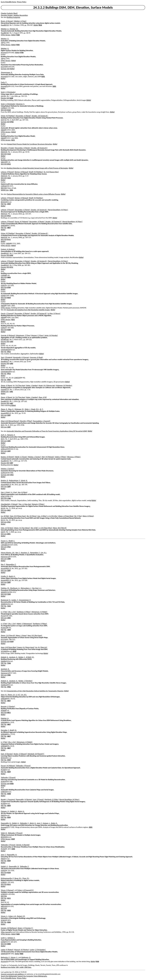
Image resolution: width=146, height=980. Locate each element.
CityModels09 (6, 350)
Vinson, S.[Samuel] (7, 890)
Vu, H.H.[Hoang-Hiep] (51, 172)
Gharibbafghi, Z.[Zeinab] (9, 504)
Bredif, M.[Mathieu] (36, 172)
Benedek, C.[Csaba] (7, 148)
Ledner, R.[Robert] (7, 950)
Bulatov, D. (5, 481)
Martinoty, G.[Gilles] (51, 799)
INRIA (3, 130)
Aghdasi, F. (11, 938)
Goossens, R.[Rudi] (36, 357)
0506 (12, 784)
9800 (21, 954)
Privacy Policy (21, 2)
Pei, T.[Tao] (78, 516)
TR (2, 43)
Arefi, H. (4, 435)
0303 (9, 910)
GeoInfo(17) (5, 390)
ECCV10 (4, 640)
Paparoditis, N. (6, 823)
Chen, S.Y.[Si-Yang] (7, 528)
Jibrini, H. (21, 811)
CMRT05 (4, 792)
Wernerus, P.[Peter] (74, 457)
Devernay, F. (20, 104)
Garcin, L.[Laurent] (7, 313)
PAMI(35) (4, 176)
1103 (11, 342)
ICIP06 (3, 296)
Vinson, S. (4, 916)
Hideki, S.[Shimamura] (24, 624)
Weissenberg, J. (26, 588)
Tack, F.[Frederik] (7, 357)
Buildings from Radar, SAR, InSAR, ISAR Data (16, 967)
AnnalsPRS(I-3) (6, 485)
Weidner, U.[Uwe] (20, 21)
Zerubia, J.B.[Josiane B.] (40, 116)
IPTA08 (3, 711)
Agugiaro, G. (25, 553)
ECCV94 (4, 67)
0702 (12, 122)
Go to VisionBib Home (8, 2)
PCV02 (3, 849)
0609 (9, 772)
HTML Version (6, 35)
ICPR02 (3, 882)
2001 (9, 534)
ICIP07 (3, 285)
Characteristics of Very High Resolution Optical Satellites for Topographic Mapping (35, 691)
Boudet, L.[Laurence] (8, 799)
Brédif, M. (13, 730)
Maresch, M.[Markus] (22, 950)
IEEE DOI (4, 110)
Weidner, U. (5, 29)
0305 (13, 849)
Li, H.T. (18, 695)
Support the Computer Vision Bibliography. (32, 976)
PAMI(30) (4, 237)
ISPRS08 (4, 226)
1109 (9, 594)
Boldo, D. (54, 823)
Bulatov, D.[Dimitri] (7, 457)
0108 (9, 330)
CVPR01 (4, 108)
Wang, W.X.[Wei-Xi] (60, 528)
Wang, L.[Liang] (21, 635)
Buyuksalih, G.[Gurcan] (21, 357)
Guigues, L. (46, 823)
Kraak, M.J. (35, 409)
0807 (9, 228)
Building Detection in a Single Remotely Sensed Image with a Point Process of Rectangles (38, 168)
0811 (9, 713)
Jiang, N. (4, 695)
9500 (97, 961)
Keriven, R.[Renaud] (22, 172)
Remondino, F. (35, 553)
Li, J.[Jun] (14, 492)
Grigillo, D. (4, 576)
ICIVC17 (4, 496)
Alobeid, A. (5, 657)
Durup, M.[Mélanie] (22, 222)
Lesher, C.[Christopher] (38, 950)
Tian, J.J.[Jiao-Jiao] (25, 504)
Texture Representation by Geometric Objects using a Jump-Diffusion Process (34, 194)
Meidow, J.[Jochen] (34, 457)
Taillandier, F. (24, 823)
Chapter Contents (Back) (9, 13)
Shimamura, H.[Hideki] (39, 612)
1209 (9, 415)
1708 (9, 498)
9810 (40, 25)
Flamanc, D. (5, 811)
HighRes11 (5, 661)
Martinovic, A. (15, 588)
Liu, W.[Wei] (5, 516)
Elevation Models (7, 15)
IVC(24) (3, 96)
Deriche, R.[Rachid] (23, 845)
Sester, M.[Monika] (51, 335)
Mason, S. (14, 957)
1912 (9, 522)
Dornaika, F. (5, 730)
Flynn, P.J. (26, 878)
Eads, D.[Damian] (7, 754)
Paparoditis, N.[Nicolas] (24, 799)
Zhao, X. (11, 409)
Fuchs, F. (4, 82)
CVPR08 (4, 275)
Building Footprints (14, 17)
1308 (9, 559)
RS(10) (3, 508)
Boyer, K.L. (18, 878)
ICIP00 (3, 942)
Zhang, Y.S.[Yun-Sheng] (22, 528)
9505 (18, 45)
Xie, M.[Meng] (32, 516)
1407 (11, 403)
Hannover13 (5, 557)
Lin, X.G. (24, 695)
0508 (9, 794)
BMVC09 (4, 202)
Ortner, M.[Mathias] (8, 116)
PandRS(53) (5, 25)
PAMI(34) (4, 152)
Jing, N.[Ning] (22, 492)
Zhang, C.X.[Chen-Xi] (8, 635)
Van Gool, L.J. (37, 588)
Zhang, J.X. (11, 695)
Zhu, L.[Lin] (12, 612)
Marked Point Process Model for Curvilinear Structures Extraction (29, 144)
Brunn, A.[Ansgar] (7, 21)
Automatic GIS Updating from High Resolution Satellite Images (28, 310)
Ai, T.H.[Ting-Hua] (19, 385)
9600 (18, 934)
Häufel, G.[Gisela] (21, 457)
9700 (22, 53)
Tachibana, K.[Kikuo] (24, 612)
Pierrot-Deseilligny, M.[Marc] (58, 210)
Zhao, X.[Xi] (43, 397)
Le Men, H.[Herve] (54, 313)
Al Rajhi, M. (30, 657)
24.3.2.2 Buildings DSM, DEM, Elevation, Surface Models (73, 8)
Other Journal (6, 932)
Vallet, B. (4, 833)
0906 (9, 687)
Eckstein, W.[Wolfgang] (9, 928)
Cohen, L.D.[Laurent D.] (25, 890)
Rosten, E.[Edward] (20, 754)
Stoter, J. (28, 409)
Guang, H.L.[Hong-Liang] (26, 647)
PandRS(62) (5, 253)
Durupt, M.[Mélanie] (8, 766)
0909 (9, 204)
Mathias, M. (5, 588)
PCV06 (3, 770)
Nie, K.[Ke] (34, 528)
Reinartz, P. (11, 435)
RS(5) (3, 425)
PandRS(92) (5, 401)
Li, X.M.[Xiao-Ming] (45, 528)
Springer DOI (5, 69)
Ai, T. (41, 409)
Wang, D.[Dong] (88, 516)
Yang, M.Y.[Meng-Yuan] (18, 516)
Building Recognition (21, 15)
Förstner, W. (14, 29)
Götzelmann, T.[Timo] (23, 335)
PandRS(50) (5, 33)
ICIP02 (3, 871)
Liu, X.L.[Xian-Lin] (41, 647)
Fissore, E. (4, 541)
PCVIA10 (4, 628)
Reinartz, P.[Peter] (38, 504)
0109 (12, 642)
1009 (9, 630)
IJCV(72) (4, 120)
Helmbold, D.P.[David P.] (36, 754)
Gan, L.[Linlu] (5, 492)
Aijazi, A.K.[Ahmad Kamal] (10, 421)
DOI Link (4, 415)
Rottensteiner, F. (15, 481)
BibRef (36, 25)
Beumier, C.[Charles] (8, 706)
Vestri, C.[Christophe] (8, 92)
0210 (9, 873)
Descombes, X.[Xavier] (23, 116)
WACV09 (4, 162)
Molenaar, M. (19, 409)
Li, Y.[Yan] (4, 612)
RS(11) (3, 520)
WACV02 (4, 906)
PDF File (4, 204)
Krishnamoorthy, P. (7, 878)
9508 (18, 35)
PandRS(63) (5, 265)
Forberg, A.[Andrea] (8, 249)
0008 (9, 944)
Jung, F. (39, 823)
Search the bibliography (9, 976)
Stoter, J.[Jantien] (32, 385)
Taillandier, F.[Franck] (23, 766)
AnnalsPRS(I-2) (6, 413)
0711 (9, 239)
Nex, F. (18, 553)
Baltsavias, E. (5, 957)
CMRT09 (17, 378)
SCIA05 (3, 782)
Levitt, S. (4, 938)
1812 (9, 510)
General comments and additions (12, 974)
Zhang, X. (4, 409)
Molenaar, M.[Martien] (64, 385)
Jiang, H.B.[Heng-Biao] (9, 647)
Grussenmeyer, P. (25, 600)
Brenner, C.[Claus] (38, 335)
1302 (11, 392)
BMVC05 (4, 837)
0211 (13, 140)
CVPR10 (4, 186)
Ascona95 (4, 961)
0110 (9, 110)
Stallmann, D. (26, 957)
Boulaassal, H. (6, 600)
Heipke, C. (22, 657)
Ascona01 (4, 77)
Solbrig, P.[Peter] (61, 457)
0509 (9, 817)
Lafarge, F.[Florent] (7, 172)
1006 (11, 190)
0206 (9, 922)
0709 (11, 255)
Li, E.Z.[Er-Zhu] (52, 516)
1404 (9, 618)
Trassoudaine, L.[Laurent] (41, 421)
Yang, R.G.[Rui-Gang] (35, 635)
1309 (9, 427)
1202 (11, 364)
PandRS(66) (5, 340)
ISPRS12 (4, 449)
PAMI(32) (4, 214)
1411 (12, 475)
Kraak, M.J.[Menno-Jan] (47, 385)
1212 (9, 178)
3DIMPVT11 (5, 592)
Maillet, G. (13, 811)
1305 (9, 441)
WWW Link (5, 190)
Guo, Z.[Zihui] (42, 516)
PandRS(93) (5, 461)
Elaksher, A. (5, 718)
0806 (9, 277)
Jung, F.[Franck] (38, 799)
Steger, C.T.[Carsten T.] (25, 928)
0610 (9, 298)
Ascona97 (4, 53)
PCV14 (3, 616)
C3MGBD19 (5, 545)
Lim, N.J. (44, 553)
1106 (9, 663)
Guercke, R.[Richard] (8, 335)
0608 (11, 98)
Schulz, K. (24, 481)
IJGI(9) (3, 532)
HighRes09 (5, 685)
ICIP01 (3, 328)
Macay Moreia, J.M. (8, 553)
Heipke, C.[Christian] (25, 681)
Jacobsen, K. (13, 657)
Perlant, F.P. (21, 916)
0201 (43, 77)
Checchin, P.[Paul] (26, 421)
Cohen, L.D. (12, 916)
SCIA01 (3, 920)
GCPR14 (4, 473)
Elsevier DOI (5, 98)
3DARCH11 (5, 604)
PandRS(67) (5, 361)
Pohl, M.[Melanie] (48, 457)
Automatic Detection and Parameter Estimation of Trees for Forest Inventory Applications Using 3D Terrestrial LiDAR (47, 431)
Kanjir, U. (12, 576)
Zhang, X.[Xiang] (7, 385)
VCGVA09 (4, 651)
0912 (9, 164)
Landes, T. (15, 600)
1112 (9, 154)
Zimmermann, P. (6, 72)
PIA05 (3, 815)
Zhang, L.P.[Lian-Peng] (66, 516)
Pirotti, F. (12, 541)
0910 (14, 651)
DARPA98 (4, 954)
